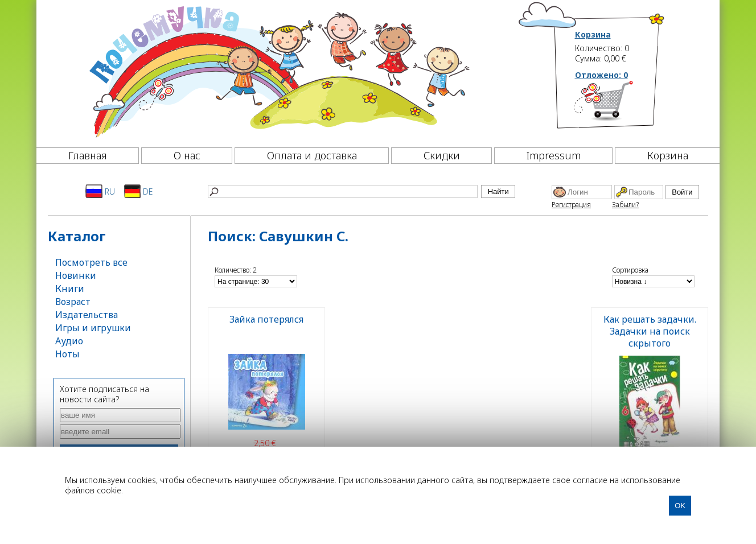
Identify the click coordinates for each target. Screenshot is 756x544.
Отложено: (601, 75)
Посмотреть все (91, 262)
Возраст (73, 302)
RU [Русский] (100, 191)
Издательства (87, 315)
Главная (88, 155)
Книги (70, 289)
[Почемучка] (278, 71)
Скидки (442, 155)
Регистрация (571, 205)
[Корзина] (620, 105)
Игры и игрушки (93, 328)
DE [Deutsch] (139, 191)
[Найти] (343, 191)
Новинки (76, 275)
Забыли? (625, 205)
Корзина (593, 35)
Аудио (69, 341)
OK (680, 506)
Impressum (554, 155)
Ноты (67, 354)
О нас (187, 155)
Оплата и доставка (312, 155)
